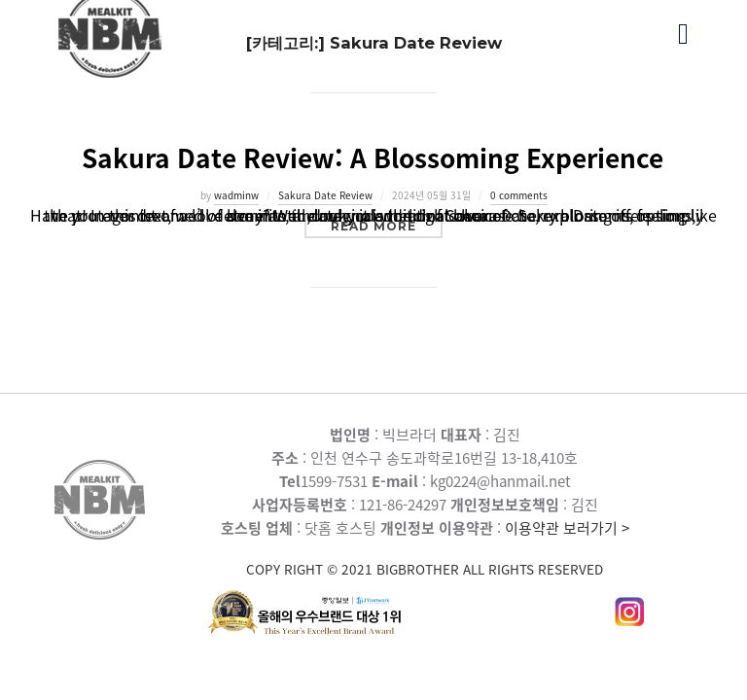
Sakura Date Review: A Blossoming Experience (373, 157)
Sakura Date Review (325, 195)
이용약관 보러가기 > (425, 549)
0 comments (519, 195)
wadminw (236, 195)
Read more (387, 226)
